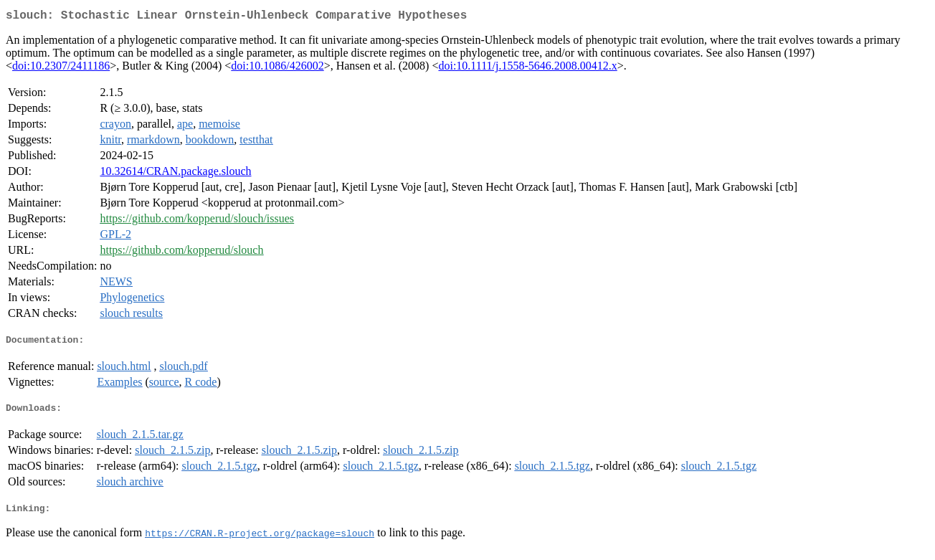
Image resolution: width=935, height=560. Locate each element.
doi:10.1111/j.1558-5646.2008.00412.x (527, 68)
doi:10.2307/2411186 (61, 68)
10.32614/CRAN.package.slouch (175, 174)
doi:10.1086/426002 (277, 68)
